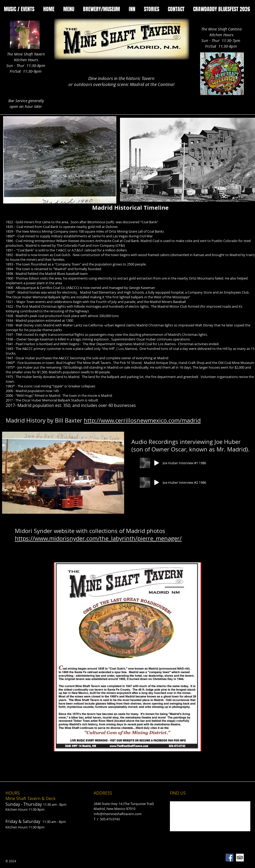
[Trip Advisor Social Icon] (240, 858)
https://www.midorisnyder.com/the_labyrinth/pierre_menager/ (98, 538)
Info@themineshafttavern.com (118, 814)
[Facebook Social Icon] (229, 858)
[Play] (157, 463)
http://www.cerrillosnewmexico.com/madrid (142, 420)
